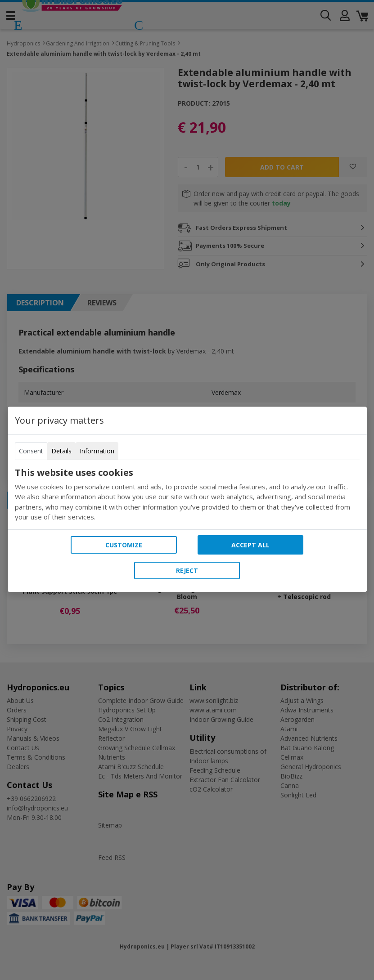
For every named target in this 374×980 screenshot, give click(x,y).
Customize (124, 545)
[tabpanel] (187, 495)
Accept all (250, 545)
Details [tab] (61, 451)
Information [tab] (97, 451)
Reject (187, 571)
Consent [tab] (31, 451)
